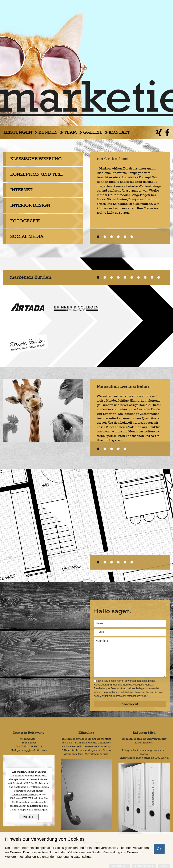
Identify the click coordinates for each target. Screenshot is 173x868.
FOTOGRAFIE (25, 221)
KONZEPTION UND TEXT (37, 175)
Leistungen (18, 133)
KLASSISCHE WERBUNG (36, 159)
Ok (159, 849)
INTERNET (21, 190)
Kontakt (119, 133)
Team (70, 133)
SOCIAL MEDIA (27, 237)
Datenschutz (83, 857)
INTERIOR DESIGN (30, 206)
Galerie (93, 133)
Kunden (48, 133)
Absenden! (130, 704)
